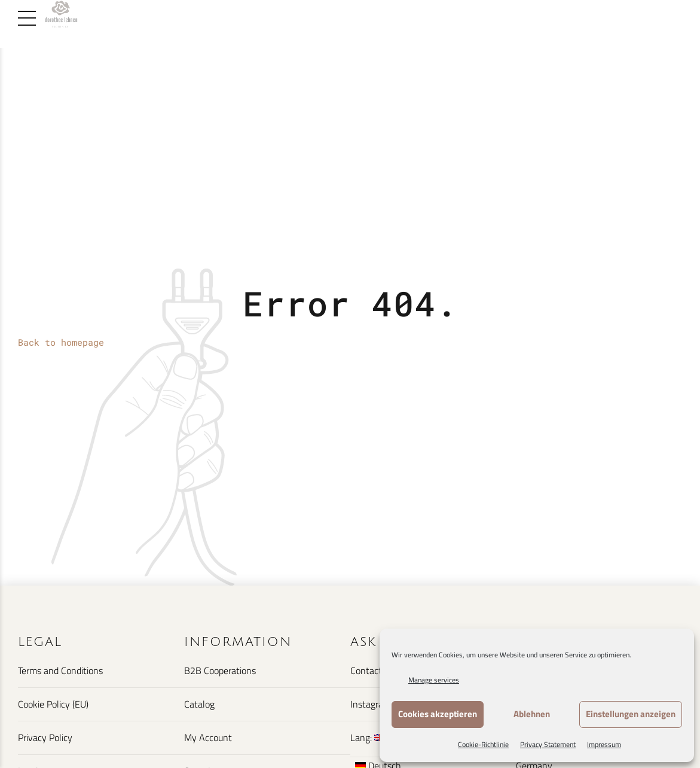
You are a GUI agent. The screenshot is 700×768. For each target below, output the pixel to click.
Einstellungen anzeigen (631, 714)
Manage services (434, 680)
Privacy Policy (45, 737)
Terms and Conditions (60, 671)
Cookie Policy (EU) (53, 704)
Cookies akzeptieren (438, 714)
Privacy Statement (548, 744)
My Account (208, 737)
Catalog (199, 704)
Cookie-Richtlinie (483, 744)
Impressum (604, 744)
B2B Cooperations (220, 671)
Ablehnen (532, 714)
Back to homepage (61, 342)
